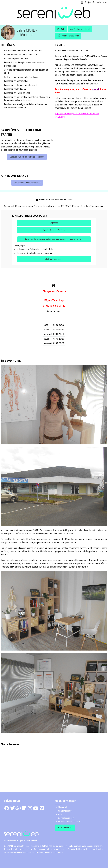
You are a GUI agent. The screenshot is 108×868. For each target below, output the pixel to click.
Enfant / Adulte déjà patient (54, 230)
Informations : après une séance (27, 183)
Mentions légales (65, 811)
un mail (96, 89)
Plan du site (63, 807)
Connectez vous (100, 2)
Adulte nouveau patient (54, 259)
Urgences (54, 223)
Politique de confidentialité (69, 821)
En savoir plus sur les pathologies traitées (27, 157)
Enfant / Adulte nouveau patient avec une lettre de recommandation (54, 239)
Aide (61, 29)
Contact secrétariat (80, 29)
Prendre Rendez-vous (68, 36)
